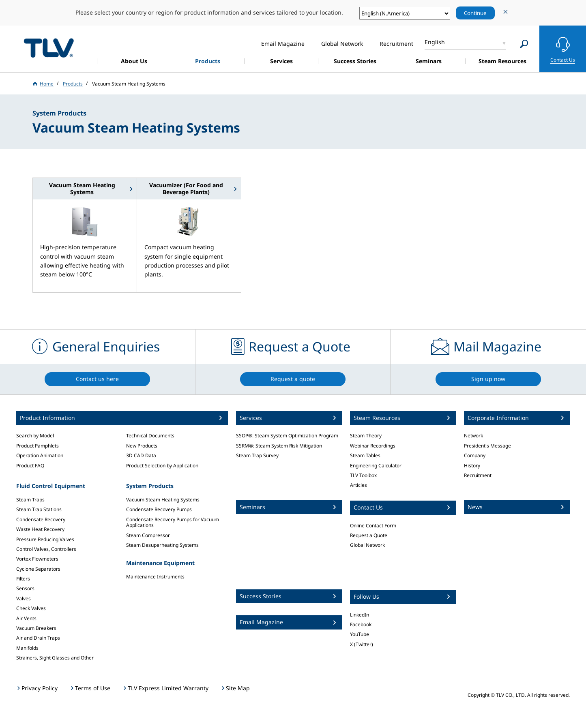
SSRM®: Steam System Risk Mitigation (279, 446)
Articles (358, 485)
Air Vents (26, 618)
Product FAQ (30, 466)
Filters (23, 579)
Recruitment (478, 475)
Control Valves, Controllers (46, 549)
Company (475, 455)
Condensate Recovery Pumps (159, 509)
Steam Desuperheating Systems (162, 545)
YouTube (360, 634)
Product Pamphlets (38, 446)
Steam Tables (365, 455)
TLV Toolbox (363, 475)
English (435, 42)
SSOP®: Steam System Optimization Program (287, 436)
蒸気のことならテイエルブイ (49, 48)
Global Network (367, 545)
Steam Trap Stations (39, 509)
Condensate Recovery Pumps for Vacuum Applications (173, 522)
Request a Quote (369, 535)
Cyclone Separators (38, 569)
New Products (142, 446)
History (472, 466)
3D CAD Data (141, 455)
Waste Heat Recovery (40, 529)
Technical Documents (150, 436)
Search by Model (35, 436)
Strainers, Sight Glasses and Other (55, 658)
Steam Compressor (148, 535)
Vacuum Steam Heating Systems (163, 500)
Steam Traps (30, 500)
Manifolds (27, 648)
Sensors (25, 588)
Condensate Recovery (41, 519)
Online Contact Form (373, 526)
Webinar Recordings (373, 446)
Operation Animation (40, 455)
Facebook (361, 624)
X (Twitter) (362, 644)
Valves (24, 598)
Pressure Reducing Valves (45, 539)
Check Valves (31, 608)
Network (473, 436)
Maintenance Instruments (155, 577)
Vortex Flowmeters (37, 559)
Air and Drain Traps (38, 638)
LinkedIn (360, 615)
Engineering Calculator (376, 466)
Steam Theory (366, 436)
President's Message (487, 446)
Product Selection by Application (162, 466)
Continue (475, 13)
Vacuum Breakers (36, 628)
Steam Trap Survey (257, 455)
